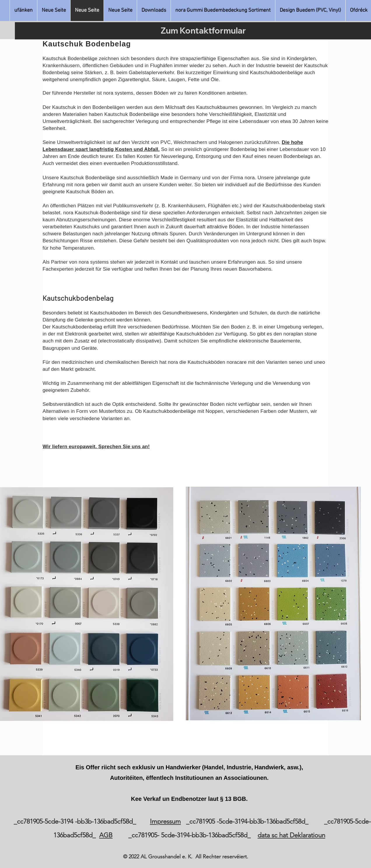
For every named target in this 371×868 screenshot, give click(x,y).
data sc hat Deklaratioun (291, 835)
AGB (106, 835)
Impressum (165, 821)
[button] (223, 11)
